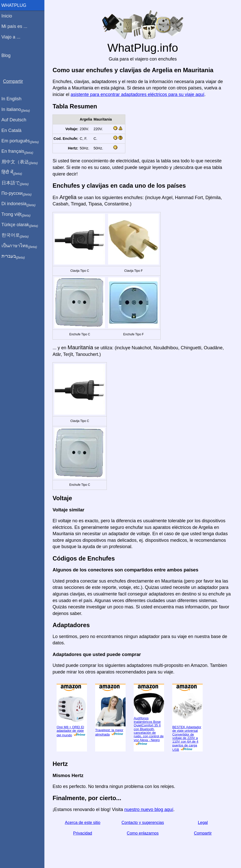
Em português (22, 141)
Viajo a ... (12, 37)
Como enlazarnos (143, 833)
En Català (13, 130)
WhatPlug (15, 5)
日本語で (16, 183)
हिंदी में (13, 172)
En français (19, 151)
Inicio (8, 16)
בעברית (14, 256)
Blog (7, 55)
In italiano (17, 110)
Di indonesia (20, 204)
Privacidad (84, 833)
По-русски (18, 194)
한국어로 (16, 235)
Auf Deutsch (15, 120)
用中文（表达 (21, 162)
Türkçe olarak (21, 225)
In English (13, 99)
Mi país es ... (16, 26)
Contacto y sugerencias (143, 823)
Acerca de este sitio (84, 823)
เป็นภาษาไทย (21, 246)
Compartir (203, 833)
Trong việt (17, 215)
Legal (203, 823)
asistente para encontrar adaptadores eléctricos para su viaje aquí (139, 94)
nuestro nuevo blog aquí (150, 809)
